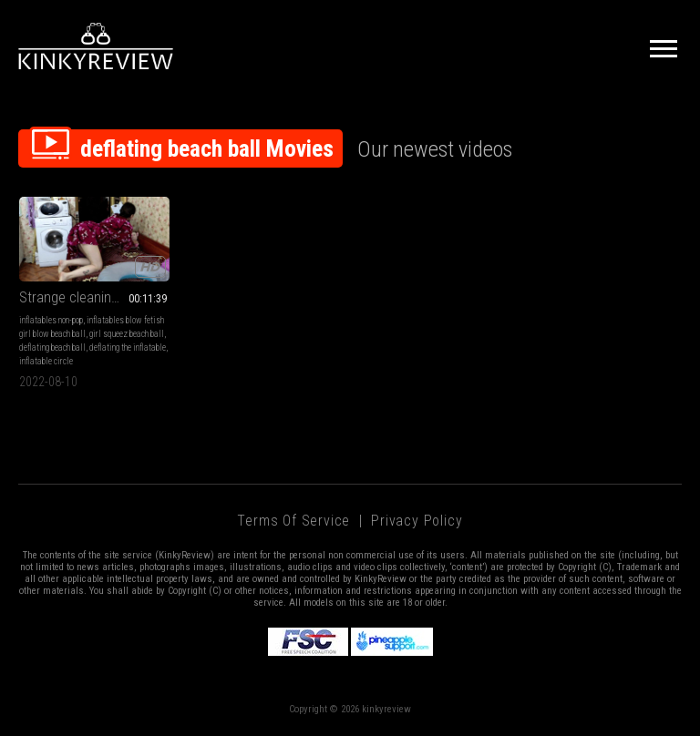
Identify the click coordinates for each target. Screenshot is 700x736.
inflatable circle (46, 361)
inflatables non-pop (51, 320)
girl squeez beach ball (127, 334)
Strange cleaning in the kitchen (94, 297)
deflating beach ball (52, 348)
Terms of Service (293, 521)
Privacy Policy (417, 521)
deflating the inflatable (128, 348)
